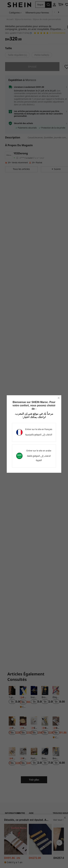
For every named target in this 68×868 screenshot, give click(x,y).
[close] (59, 398)
